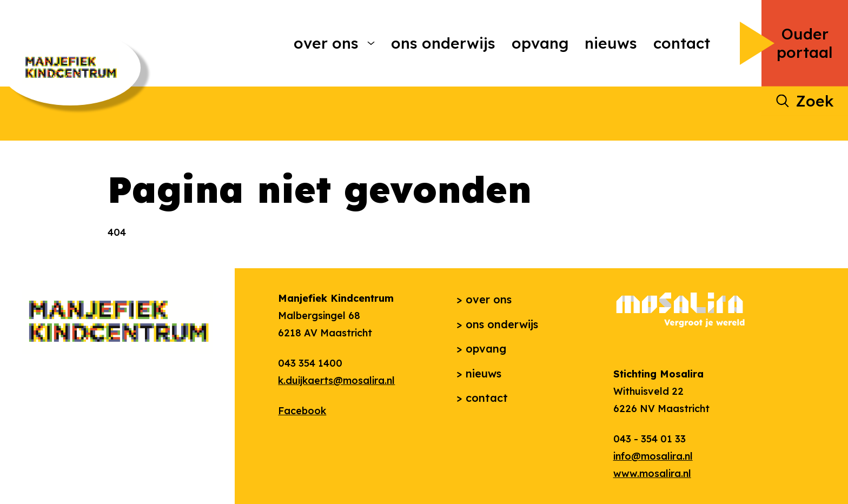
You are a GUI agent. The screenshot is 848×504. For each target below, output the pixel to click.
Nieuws (611, 43)
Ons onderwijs (443, 43)
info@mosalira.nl (653, 456)
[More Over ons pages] (371, 43)
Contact (682, 43)
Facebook (302, 411)
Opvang (540, 43)
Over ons (326, 43)
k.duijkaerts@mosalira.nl (336, 380)
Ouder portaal (805, 43)
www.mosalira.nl (652, 473)
